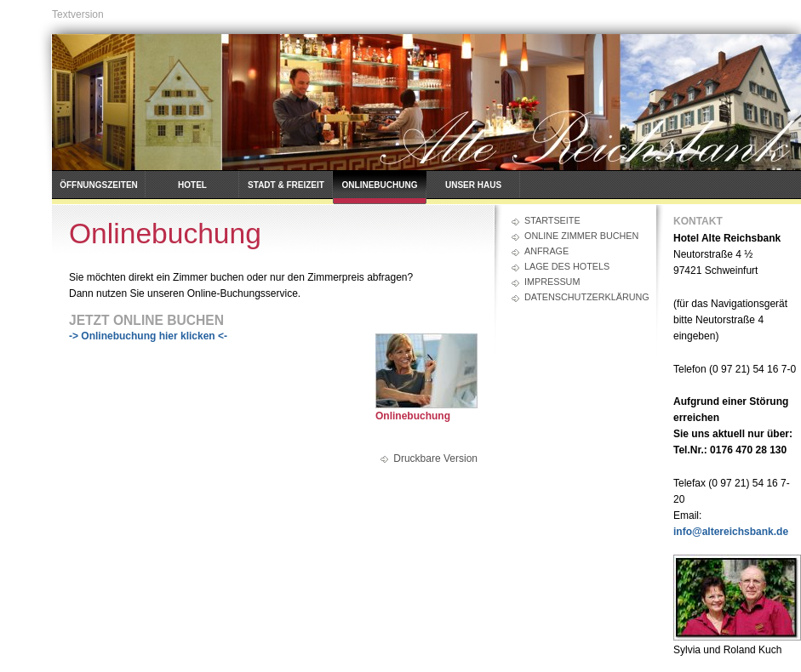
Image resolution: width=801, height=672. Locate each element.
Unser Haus (473, 185)
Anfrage (546, 251)
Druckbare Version (435, 458)
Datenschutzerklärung (582, 297)
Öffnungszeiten (99, 185)
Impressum (552, 282)
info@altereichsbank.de (731, 532)
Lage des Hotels (567, 266)
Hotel (192, 185)
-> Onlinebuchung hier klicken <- (148, 336)
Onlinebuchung (380, 185)
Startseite (552, 220)
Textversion (78, 14)
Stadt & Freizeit (286, 185)
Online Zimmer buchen (581, 236)
